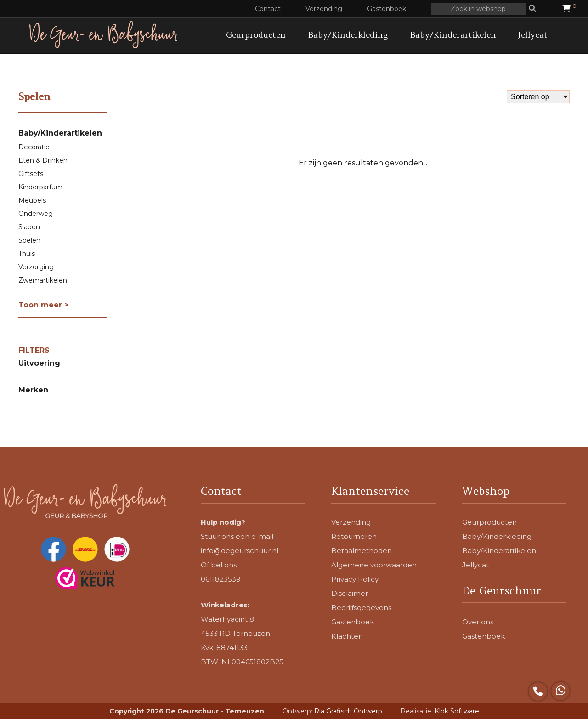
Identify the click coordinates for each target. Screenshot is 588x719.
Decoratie (34, 147)
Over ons (478, 622)
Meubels (32, 200)
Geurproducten (256, 35)
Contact (268, 9)
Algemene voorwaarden (374, 565)
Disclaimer (350, 593)
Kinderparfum (40, 187)
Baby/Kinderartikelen (453, 35)
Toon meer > (43, 305)
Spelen (29, 240)
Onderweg (36, 214)
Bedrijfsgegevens (361, 608)
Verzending (324, 9)
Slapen (29, 227)
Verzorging (36, 267)
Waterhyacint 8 (227, 619)
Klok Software (457, 711)
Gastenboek (387, 9)
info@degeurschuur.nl (240, 551)
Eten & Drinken (43, 160)
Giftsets (31, 174)
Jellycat (533, 35)
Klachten (347, 636)
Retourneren (354, 536)
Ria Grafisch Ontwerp (348, 711)
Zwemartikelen (43, 280)
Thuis (27, 254)
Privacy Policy (355, 579)
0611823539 (221, 579)
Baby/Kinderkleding (348, 35)
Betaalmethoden (362, 551)
